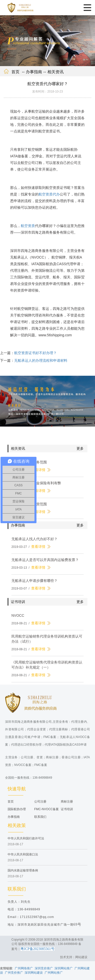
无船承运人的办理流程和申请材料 (41, 364)
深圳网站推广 (64, 968)
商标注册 (67, 805)
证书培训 (67, 812)
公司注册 (40, 805)
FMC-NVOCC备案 (46, 812)
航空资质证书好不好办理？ (35, 356)
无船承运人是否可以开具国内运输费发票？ (45, 563)
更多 (80, 451)
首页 (15, 72)
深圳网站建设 (34, 973)
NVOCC (18, 619)
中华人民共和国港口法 (23, 857)
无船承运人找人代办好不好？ (34, 542)
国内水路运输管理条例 (23, 873)
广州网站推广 (54, 973)
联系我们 (40, 820)
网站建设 (81, 957)
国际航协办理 (17, 812)
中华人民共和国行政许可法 (26, 841)
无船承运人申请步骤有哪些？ (34, 584)
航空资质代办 (49, 194)
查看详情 (38, 473)
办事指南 (34, 72)
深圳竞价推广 (44, 968)
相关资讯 (55, 72)
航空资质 (28, 226)
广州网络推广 (24, 968)
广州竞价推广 (14, 973)
